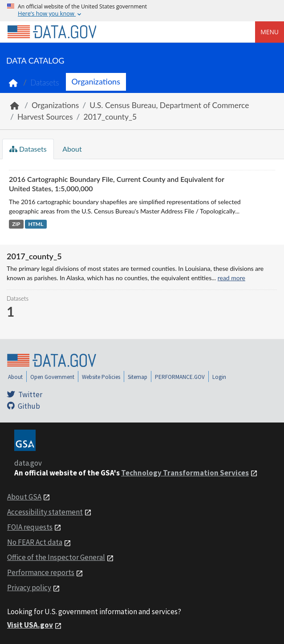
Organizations (96, 81)
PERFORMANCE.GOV (180, 377)
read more (231, 278)
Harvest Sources (45, 117)
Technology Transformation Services (185, 473)
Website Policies (101, 377)
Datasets (45, 83)
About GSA (24, 497)
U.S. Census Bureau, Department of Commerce (169, 105)
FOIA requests (30, 527)
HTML (36, 224)
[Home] (52, 32)
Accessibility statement (45, 512)
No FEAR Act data (35, 542)
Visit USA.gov (30, 625)
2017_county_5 (110, 117)
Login (219, 377)
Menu (270, 32)
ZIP (16, 224)
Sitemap (138, 377)
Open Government (52, 377)
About (71, 149)
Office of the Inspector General (56, 557)
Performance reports (41, 572)
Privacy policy (29, 588)
